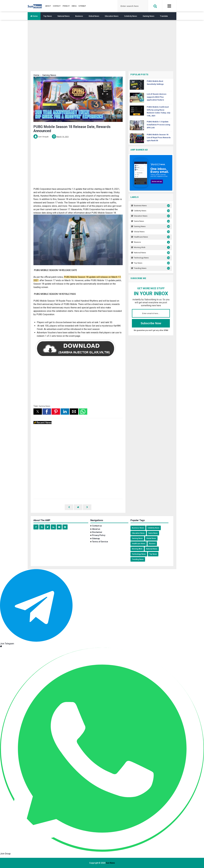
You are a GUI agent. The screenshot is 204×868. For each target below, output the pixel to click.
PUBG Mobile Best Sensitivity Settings (155, 83)
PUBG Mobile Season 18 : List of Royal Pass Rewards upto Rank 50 (159, 138)
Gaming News (148, 16)
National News (64, 16)
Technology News (152, 258)
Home (34, 16)
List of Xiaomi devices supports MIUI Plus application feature (157, 97)
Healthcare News (152, 237)
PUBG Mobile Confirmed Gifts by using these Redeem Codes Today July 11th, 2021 (159, 111)
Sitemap (96, 539)
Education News (112, 16)
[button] (38, 412)
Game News (152, 221)
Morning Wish (152, 248)
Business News (152, 206)
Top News (48, 16)
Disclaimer (97, 532)
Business (79, 16)
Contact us (97, 526)
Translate (164, 16)
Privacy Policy (99, 535)
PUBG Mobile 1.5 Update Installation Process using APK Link (158, 125)
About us (96, 529)
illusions (152, 242)
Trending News (152, 268)
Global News (94, 16)
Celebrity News (131, 16)
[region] (102, 48)
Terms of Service (100, 542)
